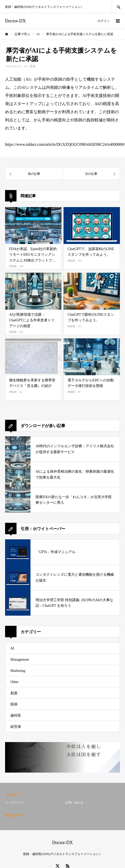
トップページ (14, 803)
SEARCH (118, 6)
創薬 (14, 693)
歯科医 (16, 715)
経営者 (16, 727)
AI (26, 66)
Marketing (18, 671)
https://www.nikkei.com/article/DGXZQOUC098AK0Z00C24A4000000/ (65, 144)
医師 (33, 66)
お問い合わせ (74, 803)
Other (14, 682)
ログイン (104, 21)
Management (20, 660)
